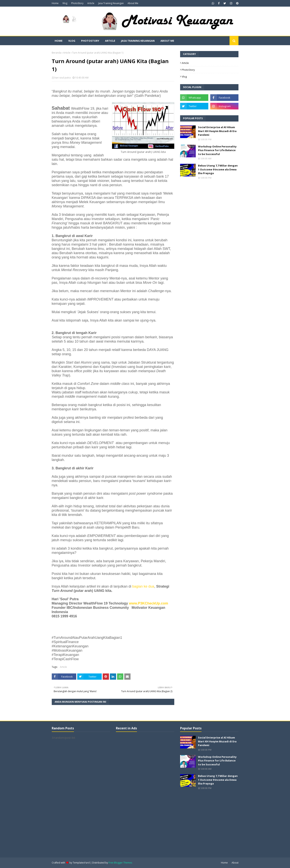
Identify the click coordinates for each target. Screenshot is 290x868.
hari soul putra (63, 78)
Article (91, 3)
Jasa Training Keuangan (111, 3)
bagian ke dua (143, 586)
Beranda (57, 53)
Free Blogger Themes (120, 863)
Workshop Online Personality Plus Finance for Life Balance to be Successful (217, 150)
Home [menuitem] (59, 41)
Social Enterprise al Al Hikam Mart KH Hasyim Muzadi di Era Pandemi (217, 131)
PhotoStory (77, 3)
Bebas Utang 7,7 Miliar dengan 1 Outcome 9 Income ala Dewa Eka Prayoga (218, 169)
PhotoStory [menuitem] (90, 41)
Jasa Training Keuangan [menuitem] (138, 41)
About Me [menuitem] (167, 41)
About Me (133, 3)
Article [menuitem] (110, 41)
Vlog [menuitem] (72, 41)
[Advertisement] (145, 794)
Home (55, 3)
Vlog (65, 3)
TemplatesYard (81, 863)
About (235, 863)
